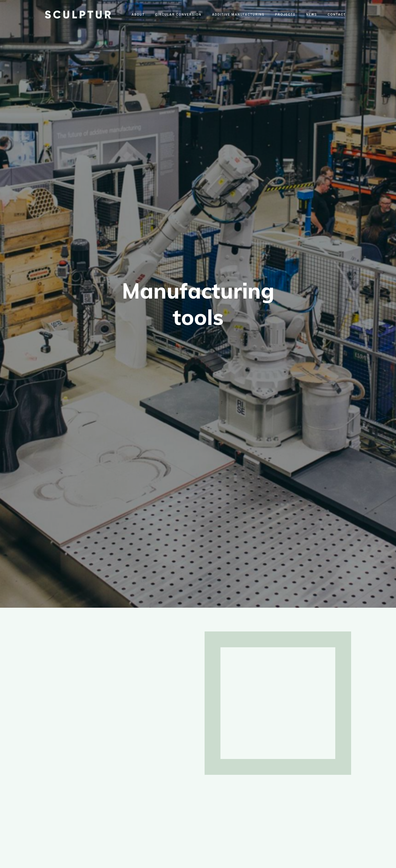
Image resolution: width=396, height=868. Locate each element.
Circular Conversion (178, 15)
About (138, 15)
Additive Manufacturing (238, 15)
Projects (285, 15)
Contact (337, 15)
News (312, 15)
